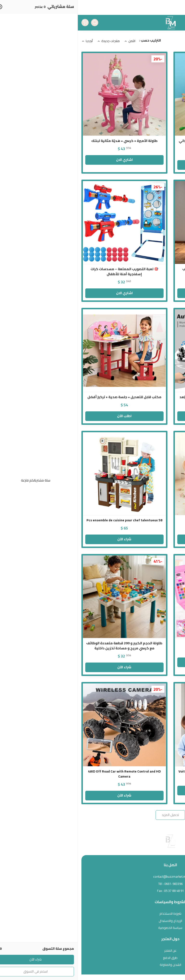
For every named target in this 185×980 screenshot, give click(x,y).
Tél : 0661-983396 (93, 884)
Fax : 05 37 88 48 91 (93, 891)
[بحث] (17, 23)
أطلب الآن (138, 416)
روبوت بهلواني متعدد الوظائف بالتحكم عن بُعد (138, 397)
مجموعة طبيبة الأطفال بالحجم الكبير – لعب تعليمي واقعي (139, 272)
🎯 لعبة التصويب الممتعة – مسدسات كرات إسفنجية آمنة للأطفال (47, 272)
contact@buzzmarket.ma (93, 877)
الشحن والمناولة (93, 965)
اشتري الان (138, 165)
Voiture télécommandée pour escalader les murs (139, 771)
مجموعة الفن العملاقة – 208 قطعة (138, 643)
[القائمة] (178, 23)
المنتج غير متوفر (138, 662)
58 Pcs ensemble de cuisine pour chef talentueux (47, 520)
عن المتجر (93, 951)
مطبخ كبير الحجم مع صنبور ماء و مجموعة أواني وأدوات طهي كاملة (139, 143)
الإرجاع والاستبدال (93, 921)
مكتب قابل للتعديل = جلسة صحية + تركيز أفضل (47, 397)
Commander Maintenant (138, 790)
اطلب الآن (46, 416)
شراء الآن (139, 539)
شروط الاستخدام (93, 914)
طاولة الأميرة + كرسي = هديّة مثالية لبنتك (47, 141)
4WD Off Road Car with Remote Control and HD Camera (46, 774)
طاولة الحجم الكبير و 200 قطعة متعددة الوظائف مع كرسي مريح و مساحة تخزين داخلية (46, 646)
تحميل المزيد (92, 815)
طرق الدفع (92, 958)
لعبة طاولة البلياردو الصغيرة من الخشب (138, 520)
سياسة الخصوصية (92, 928)
